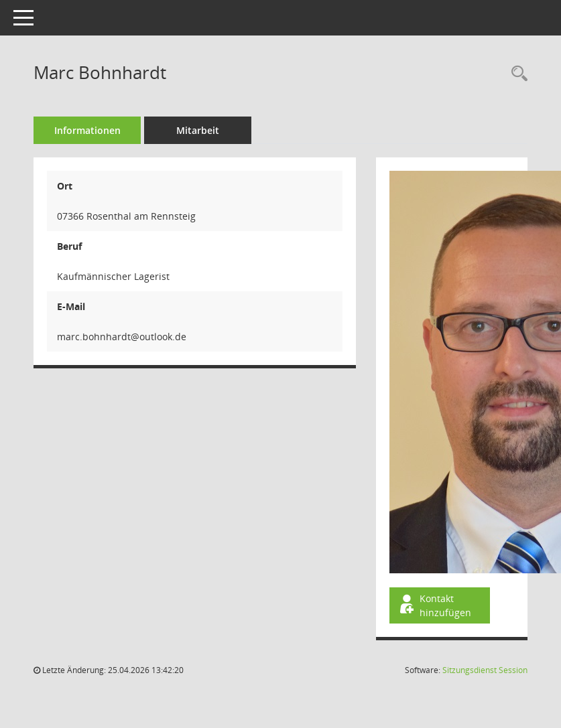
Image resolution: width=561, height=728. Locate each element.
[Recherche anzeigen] (516, 74)
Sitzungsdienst (485, 670)
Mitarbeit (198, 130)
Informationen (87, 130)
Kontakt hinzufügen (434, 605)
